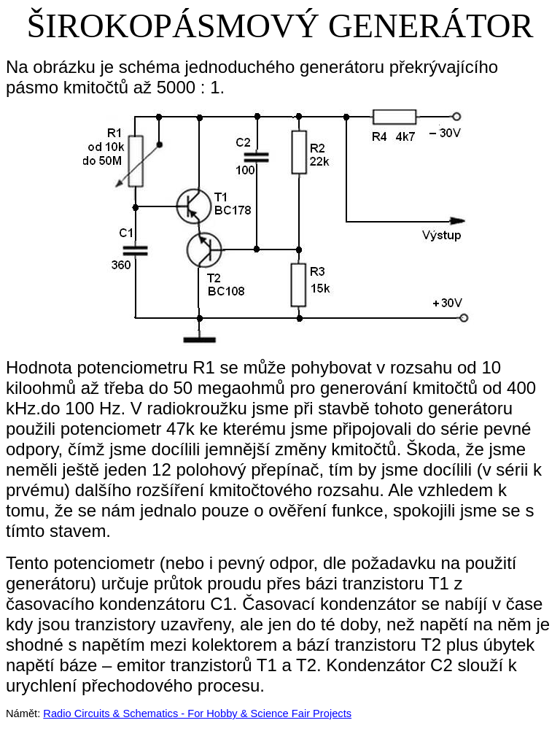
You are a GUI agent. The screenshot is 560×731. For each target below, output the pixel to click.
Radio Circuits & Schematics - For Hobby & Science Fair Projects (197, 713)
